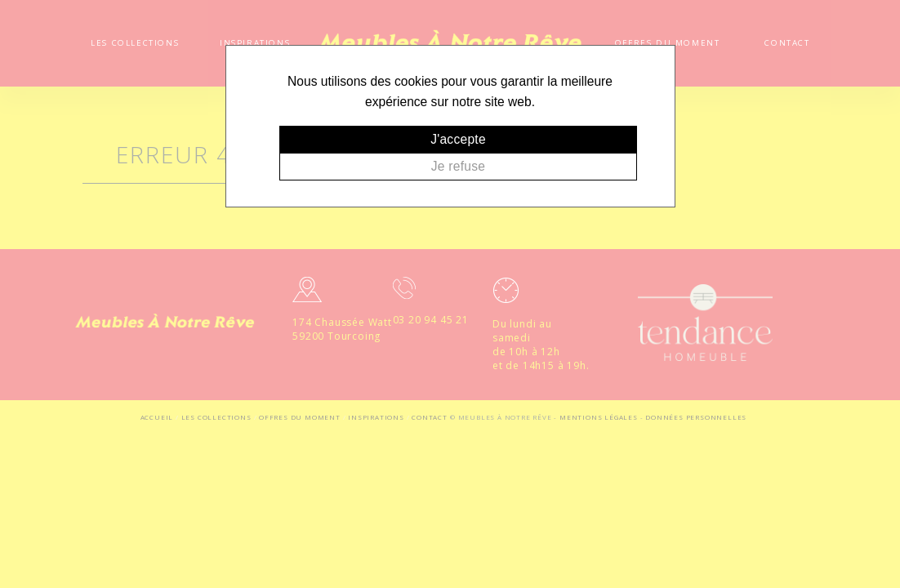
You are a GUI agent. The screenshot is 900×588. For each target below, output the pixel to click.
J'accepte (458, 139)
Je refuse (458, 166)
